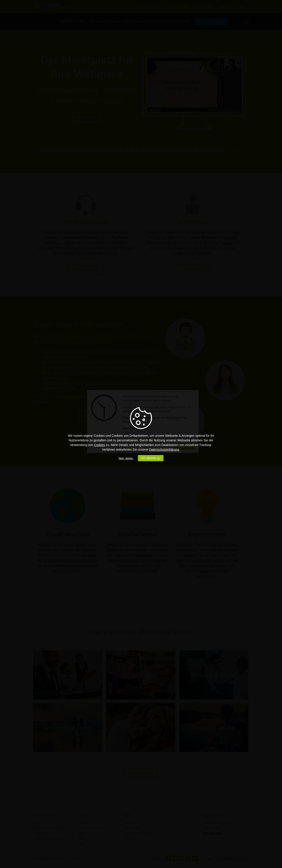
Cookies (99, 445)
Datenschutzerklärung (164, 450)
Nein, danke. (126, 458)
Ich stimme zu (151, 458)
